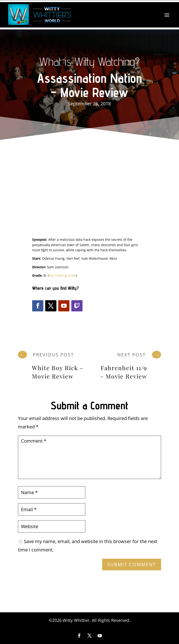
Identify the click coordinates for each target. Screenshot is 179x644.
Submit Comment (132, 564)
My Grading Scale (62, 275)
